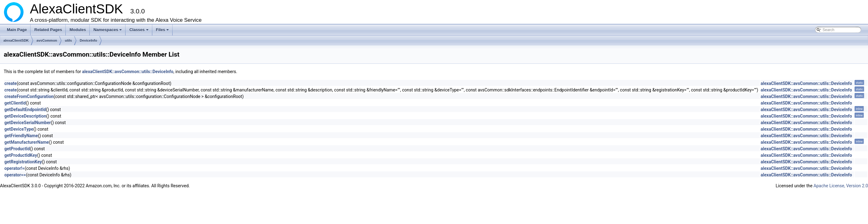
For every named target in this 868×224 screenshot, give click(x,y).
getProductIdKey (21, 155)
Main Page (17, 30)
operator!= (14, 168)
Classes (139, 31)
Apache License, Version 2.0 (841, 186)
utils (68, 40)
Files (163, 31)
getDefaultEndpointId (25, 110)
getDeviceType (19, 129)
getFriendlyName (21, 136)
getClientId (15, 103)
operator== (15, 175)
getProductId (17, 149)
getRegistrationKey (23, 162)
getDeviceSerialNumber (28, 123)
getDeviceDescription (25, 116)
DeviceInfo (88, 40)
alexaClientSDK (16, 40)
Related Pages (48, 30)
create (11, 83)
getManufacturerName (27, 142)
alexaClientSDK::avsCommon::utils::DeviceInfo (128, 72)
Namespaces (108, 31)
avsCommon (47, 40)
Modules (78, 30)
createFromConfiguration (29, 96)
